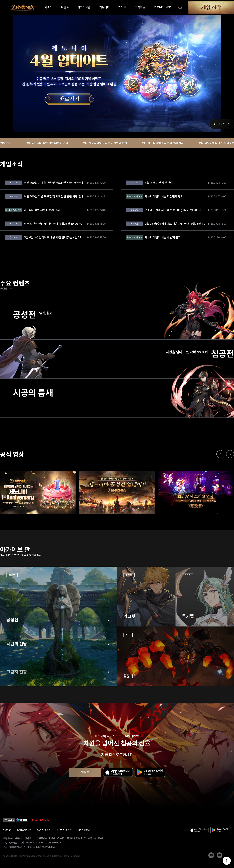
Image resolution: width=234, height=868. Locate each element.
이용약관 (7, 830)
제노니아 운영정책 (44, 830)
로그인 (169, 7)
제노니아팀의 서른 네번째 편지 (47, 143)
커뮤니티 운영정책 (65, 830)
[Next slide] (230, 470)
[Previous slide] (220, 470)
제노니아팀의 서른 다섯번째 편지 (105, 143)
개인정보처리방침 (24, 830)
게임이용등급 (84, 830)
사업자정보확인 (10, 843)
